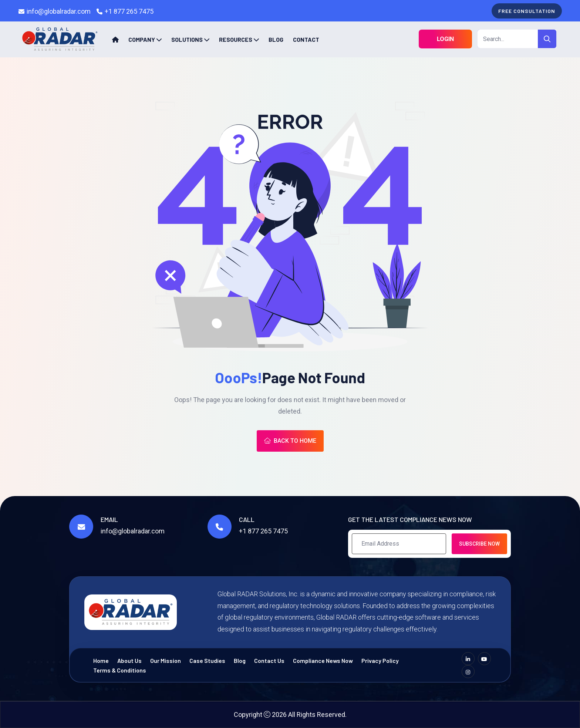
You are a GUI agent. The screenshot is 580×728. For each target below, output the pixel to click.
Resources (236, 39)
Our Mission (166, 660)
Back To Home (290, 441)
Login (445, 39)
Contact (306, 39)
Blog (276, 39)
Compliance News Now (323, 660)
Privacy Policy (380, 660)
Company (142, 39)
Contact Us (269, 660)
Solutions (187, 39)
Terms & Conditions (120, 670)
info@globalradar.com (59, 11)
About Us (129, 660)
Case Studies (207, 660)
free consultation (527, 11)
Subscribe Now (479, 544)
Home (101, 660)
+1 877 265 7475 (129, 11)
